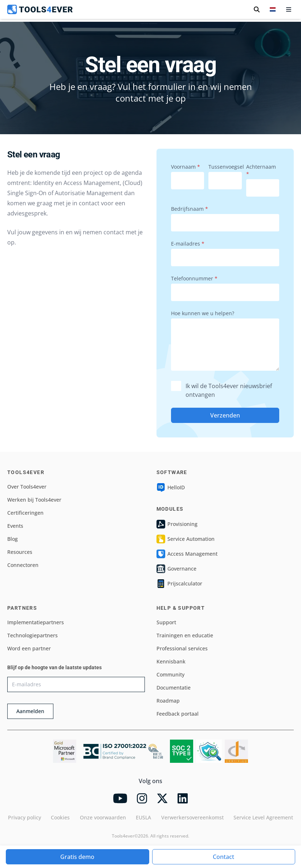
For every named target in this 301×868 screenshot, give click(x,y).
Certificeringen (25, 513)
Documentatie (174, 688)
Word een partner (29, 648)
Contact (223, 857)
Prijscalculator (179, 584)
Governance (176, 569)
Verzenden (225, 415)
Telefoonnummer (194, 278)
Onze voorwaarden (103, 817)
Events (15, 526)
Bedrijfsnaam (190, 209)
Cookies (60, 817)
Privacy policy (25, 817)
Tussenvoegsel (225, 167)
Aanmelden (30, 711)
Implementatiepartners (36, 622)
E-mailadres (188, 244)
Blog (13, 539)
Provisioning (177, 524)
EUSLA (143, 817)
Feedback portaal (178, 714)
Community (170, 674)
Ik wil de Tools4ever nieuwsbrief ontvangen (221, 390)
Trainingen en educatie (185, 635)
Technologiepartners (32, 635)
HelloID (171, 488)
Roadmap (168, 701)
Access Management (187, 554)
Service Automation (186, 539)
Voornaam (186, 167)
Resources (20, 552)
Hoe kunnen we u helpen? (203, 313)
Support (166, 622)
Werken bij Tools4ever (34, 500)
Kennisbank (171, 661)
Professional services (182, 648)
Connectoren (23, 565)
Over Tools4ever (27, 487)
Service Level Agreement (263, 817)
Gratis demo (77, 857)
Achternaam (261, 170)
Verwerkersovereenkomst (192, 817)
